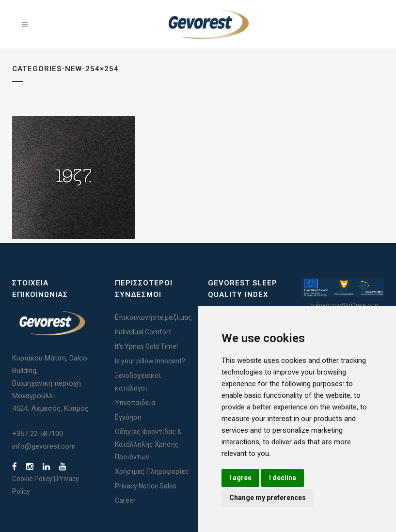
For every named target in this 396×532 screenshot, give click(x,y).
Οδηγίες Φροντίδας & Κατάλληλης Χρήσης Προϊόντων (148, 444)
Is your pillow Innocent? (150, 361)
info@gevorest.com (44, 446)
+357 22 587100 (38, 434)
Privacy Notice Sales (146, 486)
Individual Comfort (143, 332)
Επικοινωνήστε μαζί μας (153, 317)
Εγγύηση (128, 417)
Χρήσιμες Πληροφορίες (152, 471)
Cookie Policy (32, 479)
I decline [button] (283, 478)
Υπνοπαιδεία (135, 403)
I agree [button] (240, 478)
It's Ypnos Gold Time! (146, 346)
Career (125, 501)
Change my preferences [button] (268, 498)
